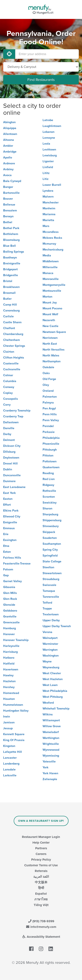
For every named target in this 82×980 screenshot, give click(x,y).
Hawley (8, 675)
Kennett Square (14, 734)
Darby (7, 434)
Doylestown (11, 458)
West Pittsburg (53, 697)
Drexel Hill (10, 464)
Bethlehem (11, 234)
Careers (41, 854)
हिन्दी (41, 888)
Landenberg (11, 764)
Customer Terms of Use (41, 865)
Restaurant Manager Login (41, 837)
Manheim (49, 208)
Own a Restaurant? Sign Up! (41, 821)
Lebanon (48, 132)
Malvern (48, 197)
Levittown (49, 150)
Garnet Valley (12, 581)
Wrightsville (51, 744)
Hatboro (9, 658)
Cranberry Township (17, 411)
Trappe (47, 609)
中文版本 (41, 882)
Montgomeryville (54, 285)
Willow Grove (52, 726)
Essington (10, 540)
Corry (7, 405)
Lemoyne (49, 138)
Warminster (50, 644)
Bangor (8, 187)
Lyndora (48, 191)
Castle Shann (12, 322)
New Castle (50, 326)
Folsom (8, 569)
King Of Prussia (14, 740)
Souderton (50, 538)
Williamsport (51, 720)
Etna (6, 546)
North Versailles (54, 350)
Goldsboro (10, 611)
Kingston (9, 746)
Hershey (9, 687)
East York (9, 493)
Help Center (41, 843)
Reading (48, 473)
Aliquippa (10, 128)
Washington (51, 656)
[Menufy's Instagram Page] (41, 949)
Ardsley (8, 169)
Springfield (50, 556)
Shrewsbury (51, 526)
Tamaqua (49, 591)
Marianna (49, 214)
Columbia (10, 381)
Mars (46, 226)
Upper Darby (51, 620)
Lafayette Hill (13, 752)
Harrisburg (10, 652)
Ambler (8, 146)
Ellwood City (12, 516)
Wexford (48, 703)
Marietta (48, 220)
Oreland (48, 391)
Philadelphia (51, 438)
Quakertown (51, 467)
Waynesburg (51, 667)
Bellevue (9, 205)
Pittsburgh (50, 450)
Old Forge (49, 379)
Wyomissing (51, 756)
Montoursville (52, 291)
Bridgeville (11, 275)
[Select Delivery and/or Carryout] (41, 67)
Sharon (47, 508)
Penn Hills (50, 414)
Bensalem (10, 210)
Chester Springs (14, 346)
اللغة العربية (41, 877)
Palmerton (50, 397)
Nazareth (49, 320)
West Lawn (50, 685)
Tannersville (51, 597)
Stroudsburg (51, 579)
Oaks (46, 373)
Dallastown (11, 422)
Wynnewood (51, 750)
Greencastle (11, 622)
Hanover (9, 634)
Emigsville (10, 522)
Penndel (48, 426)
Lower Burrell (52, 185)
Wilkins (48, 714)
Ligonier (48, 161)
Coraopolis (11, 399)
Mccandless (51, 232)
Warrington (50, 650)
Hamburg (9, 628)
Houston (9, 699)
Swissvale (49, 585)
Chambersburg (13, 334)
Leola (46, 144)
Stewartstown (52, 573)
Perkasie (49, 432)
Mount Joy (50, 303)
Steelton (48, 567)
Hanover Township (16, 640)
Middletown (51, 261)
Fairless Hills (12, 558)
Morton (47, 297)
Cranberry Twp (13, 416)
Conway (9, 387)
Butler (7, 299)
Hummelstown (13, 705)
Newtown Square (54, 332)
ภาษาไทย (41, 899)
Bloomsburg (11, 240)
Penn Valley (51, 420)
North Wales (51, 355)
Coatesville (11, 363)
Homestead (11, 693)
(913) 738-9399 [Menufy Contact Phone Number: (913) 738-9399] (41, 921)
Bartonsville (11, 193)
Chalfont (9, 328)
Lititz (46, 173)
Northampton (52, 361)
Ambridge (10, 152)
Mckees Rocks (52, 238)
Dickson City (12, 446)
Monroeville (51, 279)
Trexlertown (51, 614)
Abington (9, 122)
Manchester (51, 202)
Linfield (48, 167)
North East (50, 344)
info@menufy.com (41, 927)
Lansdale (9, 770)
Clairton (9, 352)
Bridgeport (10, 269)
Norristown (50, 338)
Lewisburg (50, 155)
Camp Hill (10, 305)
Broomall (9, 293)
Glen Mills (10, 593)
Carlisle (8, 316)
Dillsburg (9, 452)
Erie (6, 534)
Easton (8, 499)
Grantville (10, 617)
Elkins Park (11, 511)
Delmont (9, 440)
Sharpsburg (50, 514)
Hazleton (9, 681)
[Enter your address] (47, 54)
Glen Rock (10, 599)
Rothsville (49, 491)
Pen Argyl (49, 408)
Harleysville (11, 646)
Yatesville (49, 762)
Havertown (11, 669)
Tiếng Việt (41, 905)
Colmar (8, 375)
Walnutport (50, 638)
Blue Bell (9, 246)
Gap (6, 575)
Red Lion (49, 479)
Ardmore (9, 163)
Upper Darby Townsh (57, 626)
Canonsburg (11, 311)
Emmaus (9, 528)
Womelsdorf (51, 732)
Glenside (9, 605)
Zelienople (50, 779)
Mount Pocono (52, 308)
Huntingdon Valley (16, 711)
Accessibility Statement (41, 937)
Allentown (10, 134)
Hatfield (9, 664)
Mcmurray (49, 244)
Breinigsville (12, 263)
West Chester (52, 673)
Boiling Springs (14, 252)
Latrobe (48, 120)
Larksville (10, 775)
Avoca (7, 175)
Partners (41, 848)
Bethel (8, 222)
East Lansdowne (14, 487)
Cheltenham (11, 340)
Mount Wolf (50, 314)
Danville (9, 428)
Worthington (51, 738)
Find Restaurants (41, 80)
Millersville (50, 267)
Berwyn (8, 216)
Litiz (46, 179)
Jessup (8, 728)
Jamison (9, 722)
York (46, 767)
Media (47, 255)
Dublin (8, 469)
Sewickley (50, 503)
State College (52, 561)
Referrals (41, 871)
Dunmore (9, 481)
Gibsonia (9, 587)
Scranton (49, 497)
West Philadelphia (55, 691)
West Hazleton (53, 679)
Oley (46, 385)
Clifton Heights (14, 358)
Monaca (48, 273)
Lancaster (10, 758)
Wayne (47, 661)
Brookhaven (11, 287)
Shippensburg (52, 520)
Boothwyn (10, 258)
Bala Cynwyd (12, 181)
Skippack (49, 532)
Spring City (50, 550)
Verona (47, 632)
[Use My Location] (9, 54)
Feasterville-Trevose (17, 564)
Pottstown (50, 461)
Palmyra (48, 403)
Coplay (8, 393)
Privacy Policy (41, 860)
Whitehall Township (56, 709)
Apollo (8, 158)
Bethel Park (11, 228)
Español (41, 894)
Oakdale (48, 367)
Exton (7, 552)
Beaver (8, 199)
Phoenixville (51, 444)
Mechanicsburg (53, 250)
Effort (7, 505)
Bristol (8, 281)
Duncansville (12, 475)
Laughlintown (52, 126)
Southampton (52, 544)
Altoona (9, 140)
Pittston (48, 456)
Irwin (7, 717)
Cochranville (12, 369)
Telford (47, 603)
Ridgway (48, 485)
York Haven (50, 773)
